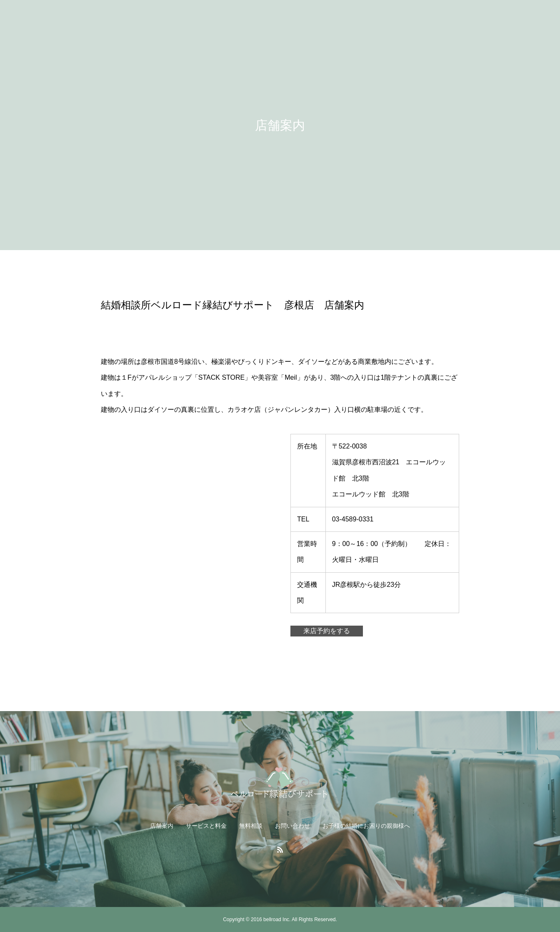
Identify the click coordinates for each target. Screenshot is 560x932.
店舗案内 (162, 826)
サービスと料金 (206, 826)
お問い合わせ (292, 826)
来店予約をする (327, 631)
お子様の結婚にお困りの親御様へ (366, 826)
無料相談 (251, 826)
